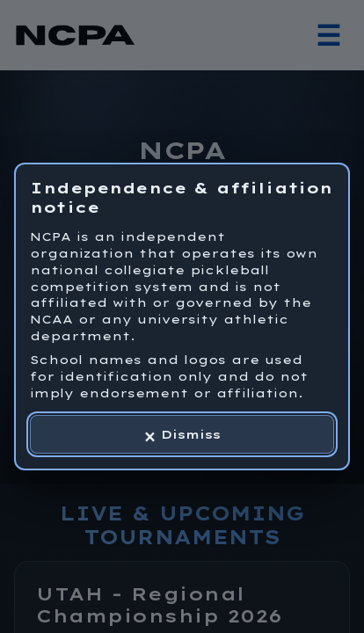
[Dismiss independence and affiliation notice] (182, 434)
